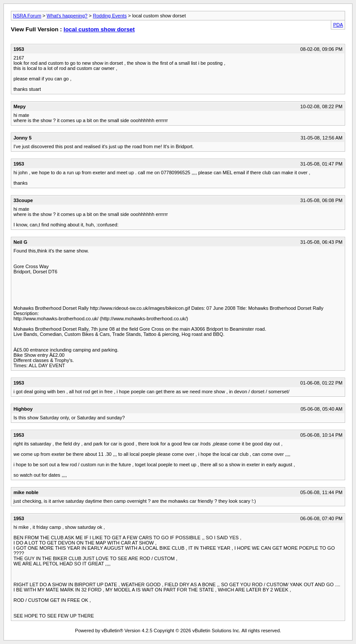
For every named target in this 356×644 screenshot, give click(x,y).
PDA (338, 25)
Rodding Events (110, 16)
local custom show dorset (99, 29)
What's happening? (67, 16)
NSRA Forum (27, 16)
